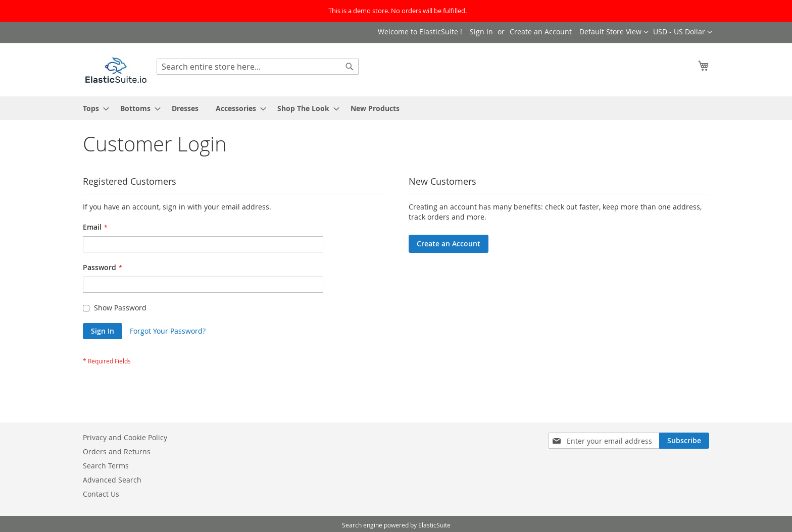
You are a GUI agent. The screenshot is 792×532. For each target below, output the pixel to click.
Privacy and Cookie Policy (125, 437)
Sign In (481, 32)
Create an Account (541, 32)
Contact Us (101, 494)
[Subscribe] (684, 441)
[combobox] (258, 67)
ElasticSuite (434, 525)
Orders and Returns (117, 451)
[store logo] (116, 69)
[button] (683, 32)
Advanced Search (112, 480)
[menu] (396, 108)
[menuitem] (93, 108)
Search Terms (106, 466)
